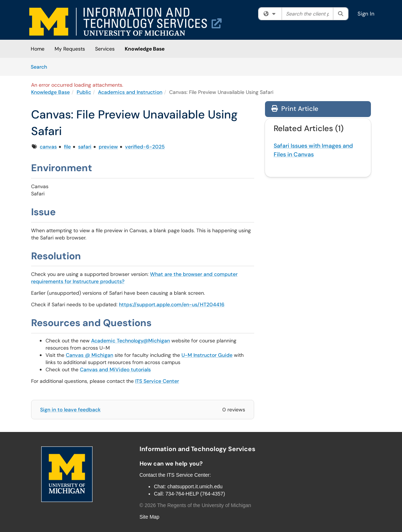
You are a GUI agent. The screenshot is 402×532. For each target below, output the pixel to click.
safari (85, 147)
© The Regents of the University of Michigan (195, 505)
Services (105, 49)
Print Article (295, 109)
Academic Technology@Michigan (131, 341)
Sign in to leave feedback (70, 410)
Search (41, 66)
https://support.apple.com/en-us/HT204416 (172, 304)
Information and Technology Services (197, 449)
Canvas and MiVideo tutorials (115, 369)
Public (84, 92)
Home (38, 49)
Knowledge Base (145, 49)
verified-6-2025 (145, 147)
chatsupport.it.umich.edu (195, 486)
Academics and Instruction (130, 92)
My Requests (70, 49)
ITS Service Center (157, 381)
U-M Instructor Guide (207, 355)
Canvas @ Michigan (89, 355)
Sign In (366, 14)
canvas (48, 147)
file (67, 147)
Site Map (149, 517)
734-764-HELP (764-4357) (195, 494)
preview (108, 147)
